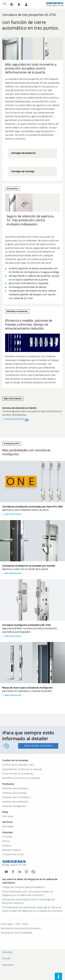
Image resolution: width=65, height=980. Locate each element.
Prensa (6, 841)
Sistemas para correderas (16, 797)
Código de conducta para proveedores (23, 887)
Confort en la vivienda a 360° (18, 765)
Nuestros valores (11, 850)
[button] (26, 4)
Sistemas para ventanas (15, 789)
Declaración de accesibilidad (16, 933)
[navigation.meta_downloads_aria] (19, 4)
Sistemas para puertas (14, 793)
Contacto (7, 837)
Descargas (8, 827)
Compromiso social (13, 855)
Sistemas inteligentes (14, 806)
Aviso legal (7, 924)
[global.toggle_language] (12, 4)
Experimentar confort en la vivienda (22, 769)
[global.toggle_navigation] (5, 4)
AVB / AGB (21, 924)
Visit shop (8, 817)
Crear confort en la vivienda (18, 774)
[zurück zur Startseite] (55, 4)
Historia (7, 846)
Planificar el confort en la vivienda (21, 778)
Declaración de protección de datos (20, 929)
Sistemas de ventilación (15, 802)
